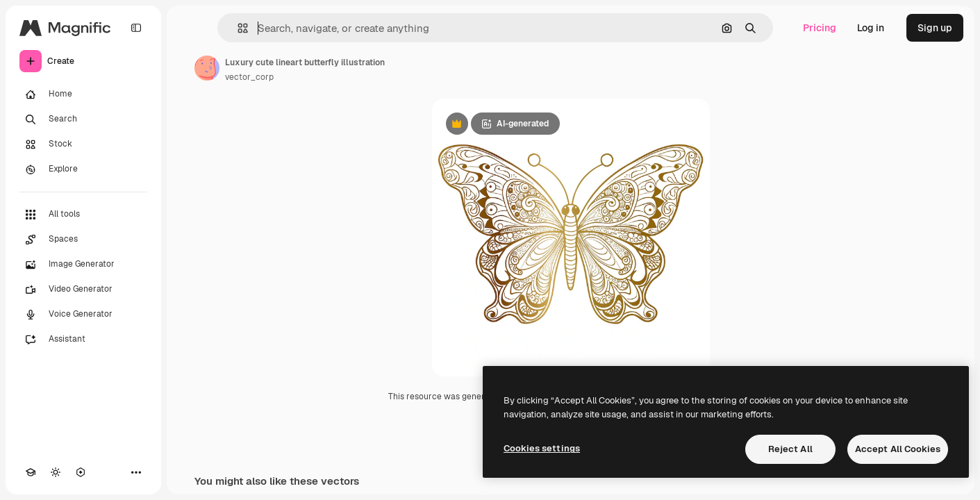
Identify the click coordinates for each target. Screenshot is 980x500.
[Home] (83, 94)
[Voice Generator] (83, 315)
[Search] (83, 119)
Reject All (790, 449)
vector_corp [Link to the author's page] (249, 77)
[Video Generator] (83, 290)
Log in (871, 28)
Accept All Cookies (898, 449)
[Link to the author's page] (207, 68)
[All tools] (83, 215)
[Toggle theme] (56, 472)
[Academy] (31, 472)
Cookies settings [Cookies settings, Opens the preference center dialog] (542, 448)
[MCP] (81, 472)
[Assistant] (83, 340)
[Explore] (83, 169)
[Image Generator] (83, 265)
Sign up (935, 28)
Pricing (820, 28)
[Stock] (83, 144)
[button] (237, 28)
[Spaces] (83, 240)
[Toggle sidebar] (136, 28)
